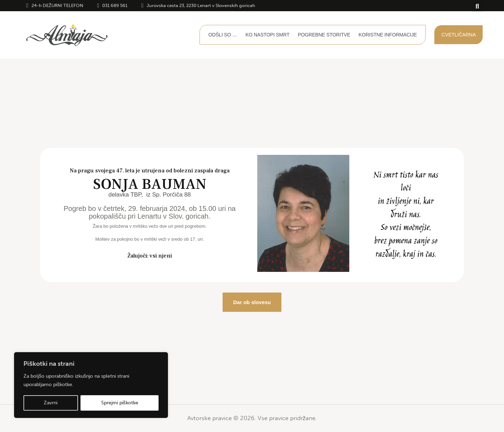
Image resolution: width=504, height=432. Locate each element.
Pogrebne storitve (324, 35)
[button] (477, 6)
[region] (91, 385)
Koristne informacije (388, 35)
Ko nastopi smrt (267, 35)
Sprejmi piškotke (120, 403)
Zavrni (51, 403)
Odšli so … (223, 35)
